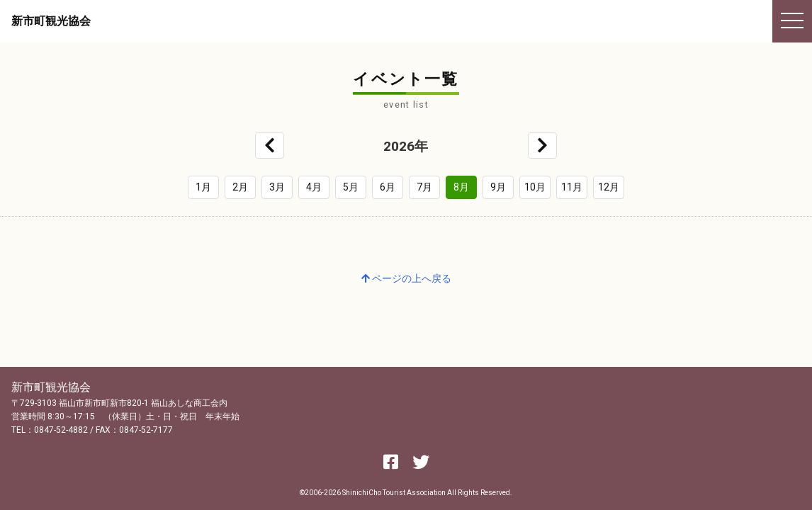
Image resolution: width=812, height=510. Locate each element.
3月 (277, 187)
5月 (351, 187)
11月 (572, 187)
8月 (461, 187)
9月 (498, 187)
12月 (609, 187)
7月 (424, 187)
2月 (240, 187)
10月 (535, 187)
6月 (388, 187)
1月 (203, 187)
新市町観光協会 (51, 21)
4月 (314, 187)
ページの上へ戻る (406, 278)
